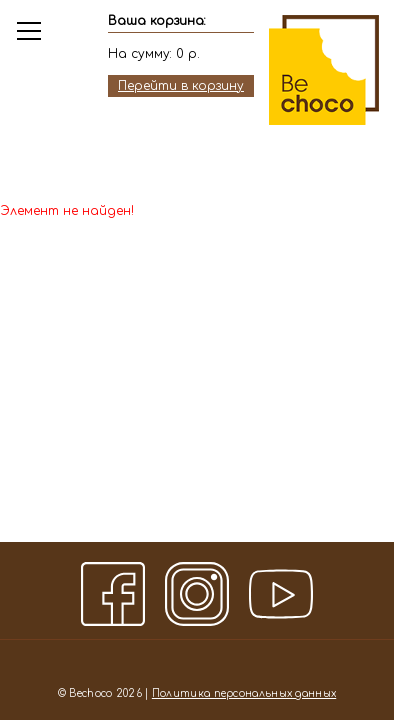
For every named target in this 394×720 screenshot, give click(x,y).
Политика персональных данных (244, 693)
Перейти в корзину (181, 86)
